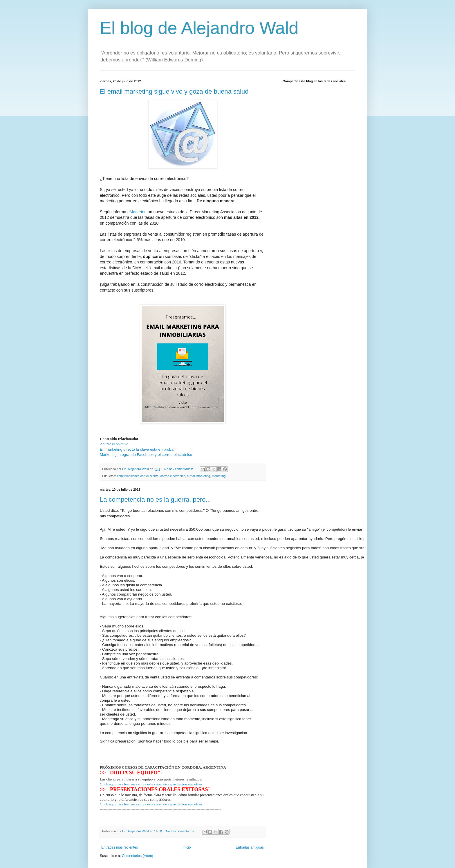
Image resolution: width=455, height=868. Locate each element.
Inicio (187, 834)
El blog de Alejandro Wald (199, 28)
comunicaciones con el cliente (138, 476)
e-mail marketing (198, 476)
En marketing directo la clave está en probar (137, 449)
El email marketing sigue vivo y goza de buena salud (174, 91)
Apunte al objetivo (114, 444)
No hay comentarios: (179, 469)
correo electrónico (173, 476)
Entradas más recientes (120, 834)
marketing (219, 476)
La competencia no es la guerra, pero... (155, 499)
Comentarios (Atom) (137, 842)
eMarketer (136, 212)
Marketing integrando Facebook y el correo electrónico (146, 455)
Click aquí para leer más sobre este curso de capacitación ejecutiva (151, 770)
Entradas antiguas (250, 834)
